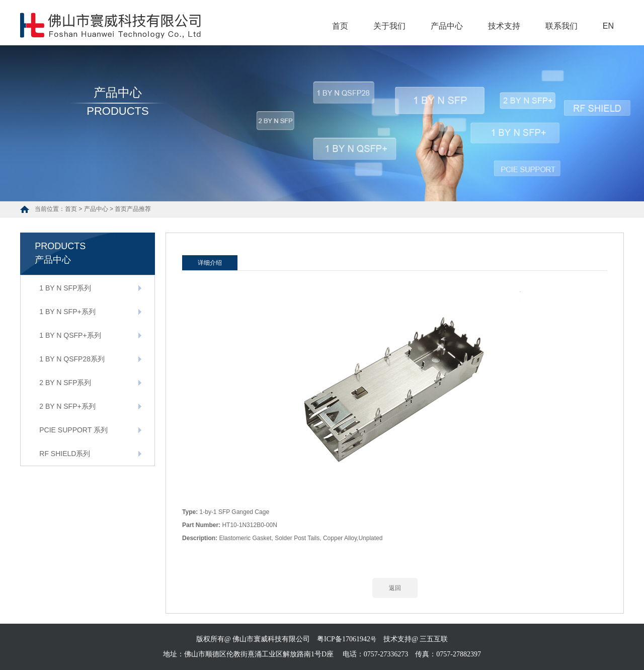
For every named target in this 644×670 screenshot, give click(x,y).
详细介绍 (210, 263)
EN (608, 26)
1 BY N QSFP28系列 (72, 359)
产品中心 (447, 26)
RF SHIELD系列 (65, 454)
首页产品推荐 (133, 209)
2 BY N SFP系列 (65, 383)
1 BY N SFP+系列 (67, 312)
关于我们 (389, 26)
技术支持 (504, 26)
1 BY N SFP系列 (65, 288)
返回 (395, 588)
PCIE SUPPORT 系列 (73, 430)
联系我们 (561, 26)
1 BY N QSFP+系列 (70, 335)
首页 (340, 26)
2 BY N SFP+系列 (67, 406)
